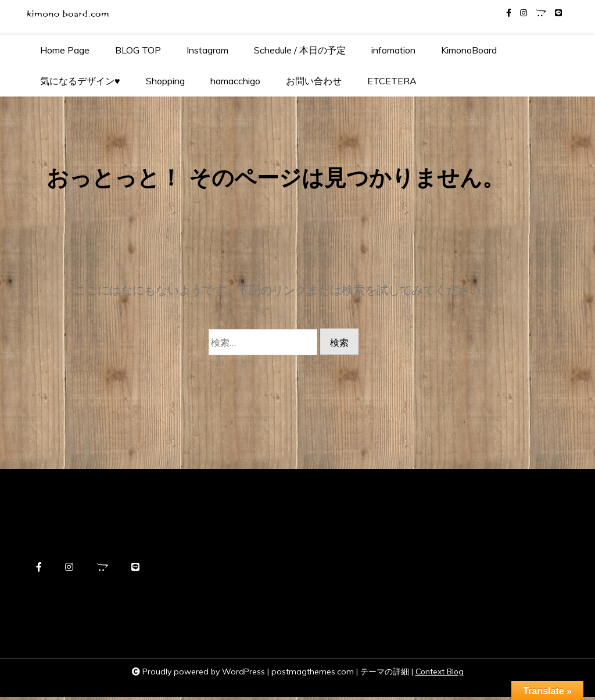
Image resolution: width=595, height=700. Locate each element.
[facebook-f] (509, 13)
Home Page (65, 50)
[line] (558, 13)
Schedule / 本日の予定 (300, 50)
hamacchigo (235, 81)
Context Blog (439, 674)
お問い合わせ (314, 81)
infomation (393, 50)
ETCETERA (392, 81)
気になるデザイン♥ (80, 81)
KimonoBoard (469, 50)
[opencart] (541, 13)
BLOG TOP (138, 50)
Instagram (207, 50)
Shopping (165, 81)
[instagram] (524, 13)
